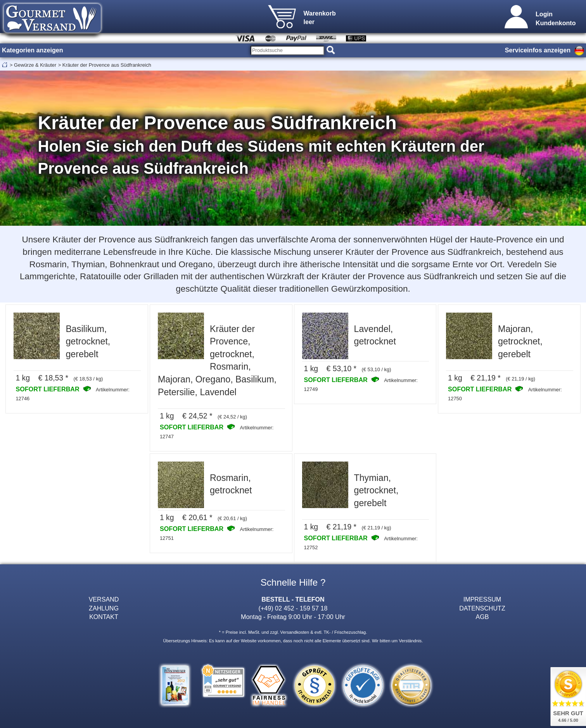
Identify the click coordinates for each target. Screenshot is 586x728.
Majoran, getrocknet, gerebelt (520, 342)
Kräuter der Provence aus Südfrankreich (107, 65)
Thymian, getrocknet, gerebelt (376, 490)
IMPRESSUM (482, 599)
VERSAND (104, 599)
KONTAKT (104, 617)
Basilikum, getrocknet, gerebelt (88, 342)
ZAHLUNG (104, 608)
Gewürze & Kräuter (35, 65)
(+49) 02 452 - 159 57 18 (293, 608)
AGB (482, 617)
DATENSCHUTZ (482, 608)
